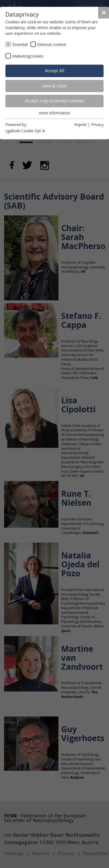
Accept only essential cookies (54, 101)
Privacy (97, 125)
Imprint (80, 125)
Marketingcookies (28, 56)
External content (52, 44)
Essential (20, 44)
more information (54, 113)
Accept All (54, 71)
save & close (54, 86)
